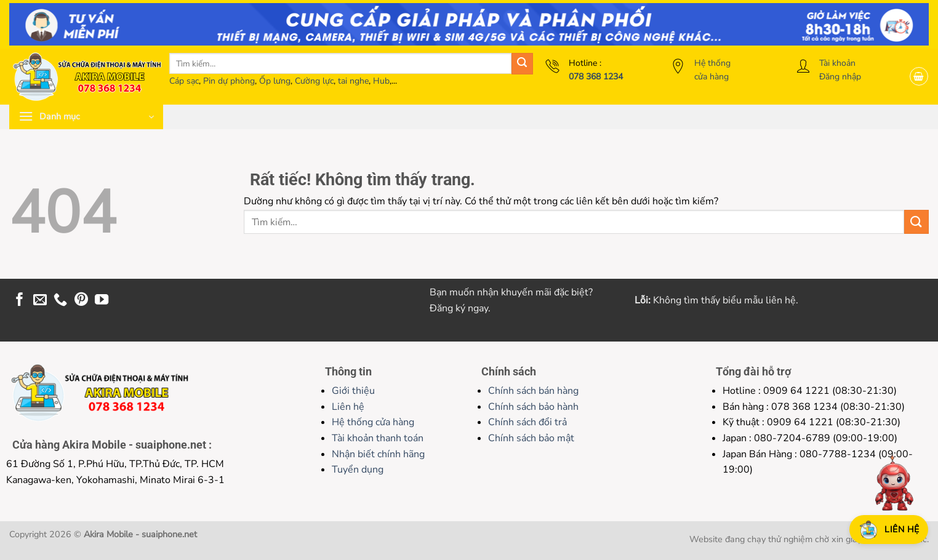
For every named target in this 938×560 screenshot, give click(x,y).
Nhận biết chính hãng (378, 454)
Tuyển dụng (358, 470)
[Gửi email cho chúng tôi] (40, 301)
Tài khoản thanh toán (378, 438)
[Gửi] (522, 64)
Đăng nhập (840, 77)
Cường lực (314, 81)
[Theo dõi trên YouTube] (102, 301)
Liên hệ (348, 407)
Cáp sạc (184, 81)
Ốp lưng (275, 81)
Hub (381, 81)
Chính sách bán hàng (533, 391)
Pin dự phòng (229, 81)
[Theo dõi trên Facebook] (20, 301)
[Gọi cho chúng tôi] (60, 301)
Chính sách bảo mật (531, 438)
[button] (919, 76)
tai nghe (353, 81)
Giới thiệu (353, 391)
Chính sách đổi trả (527, 422)
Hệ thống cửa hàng (373, 422)
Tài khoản (837, 63)
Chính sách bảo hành (533, 407)
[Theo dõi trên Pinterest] (81, 301)
